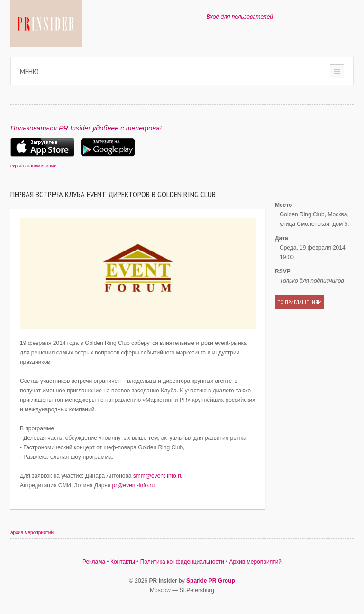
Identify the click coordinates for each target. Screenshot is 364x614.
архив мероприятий (32, 533)
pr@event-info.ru (134, 485)
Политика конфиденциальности (182, 562)
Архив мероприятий (256, 562)
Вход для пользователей (240, 17)
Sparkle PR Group (211, 581)
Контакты (123, 562)
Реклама (94, 562)
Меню (29, 71)
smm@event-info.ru (158, 476)
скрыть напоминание (33, 166)
